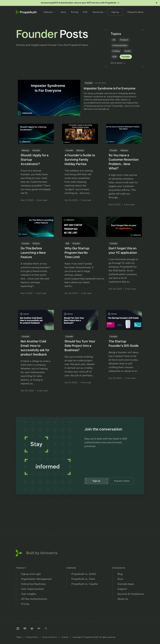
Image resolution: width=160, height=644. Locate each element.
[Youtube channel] (25, 628)
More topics (118, 63)
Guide (127, 51)
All (114, 40)
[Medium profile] (39, 628)
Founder (126, 57)
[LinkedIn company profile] (18, 628)
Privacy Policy (32, 637)
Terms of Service (50, 637)
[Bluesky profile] (32, 628)
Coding (116, 51)
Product (124, 40)
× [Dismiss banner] (157, 3)
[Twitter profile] (46, 628)
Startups (25, 150)
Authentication (120, 46)
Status (19, 637)
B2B (115, 57)
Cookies (65, 637)
